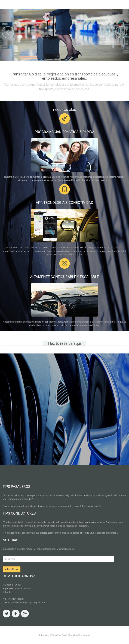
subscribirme (12, 569)
